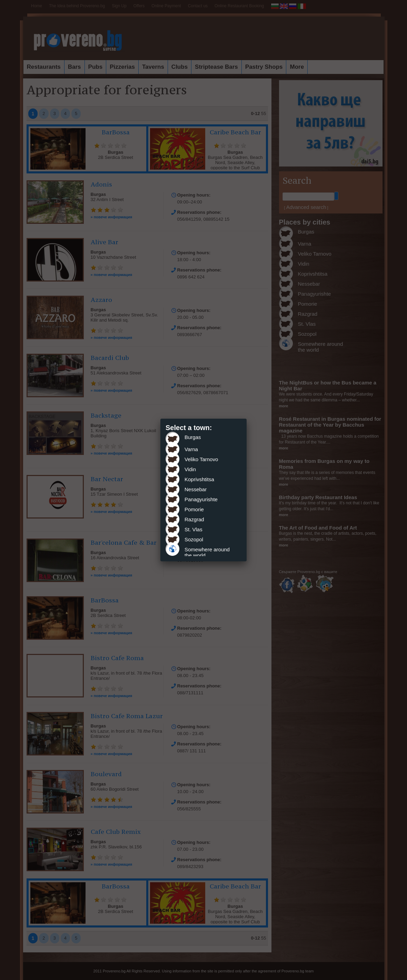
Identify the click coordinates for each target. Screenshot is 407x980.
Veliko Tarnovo (201, 459)
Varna (191, 449)
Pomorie (194, 509)
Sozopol (194, 539)
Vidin (190, 469)
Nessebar (196, 489)
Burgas (193, 437)
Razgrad (194, 519)
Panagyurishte (201, 499)
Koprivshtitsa (199, 479)
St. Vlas (193, 529)
